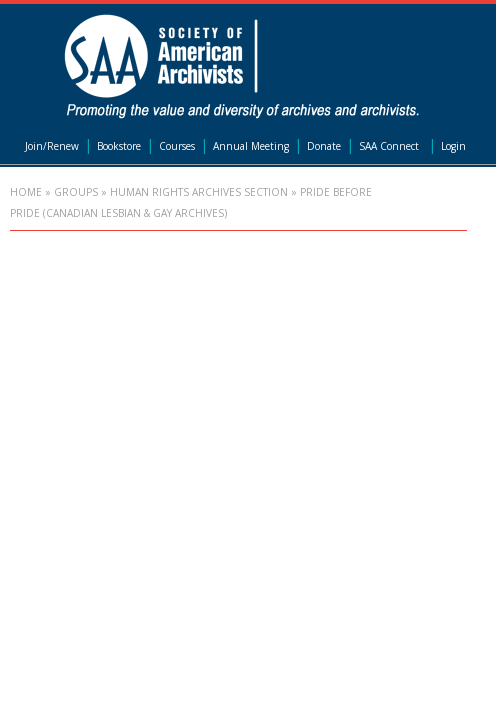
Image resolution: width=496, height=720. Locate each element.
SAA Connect (389, 146)
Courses (177, 146)
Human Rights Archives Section (199, 192)
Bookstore (119, 146)
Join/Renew (52, 146)
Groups (76, 192)
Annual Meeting (251, 146)
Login (453, 146)
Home (26, 192)
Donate (324, 146)
